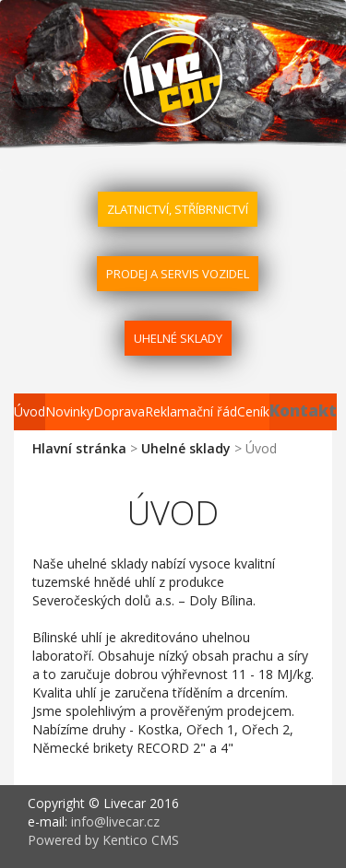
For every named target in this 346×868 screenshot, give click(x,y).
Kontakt (303, 411)
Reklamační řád (191, 411)
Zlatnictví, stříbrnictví (178, 209)
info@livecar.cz (115, 821)
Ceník (253, 411)
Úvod (30, 411)
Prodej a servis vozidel (178, 274)
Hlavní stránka (79, 448)
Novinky (69, 411)
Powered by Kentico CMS (103, 840)
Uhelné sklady (178, 338)
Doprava (119, 411)
